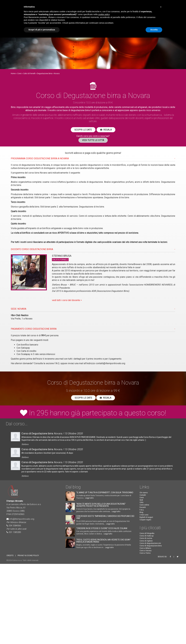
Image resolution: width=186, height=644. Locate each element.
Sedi (141, 500)
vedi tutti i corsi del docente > (67, 300)
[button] (161, 7)
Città (141, 502)
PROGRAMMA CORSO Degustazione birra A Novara (40, 158)
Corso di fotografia (147, 533)
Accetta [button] (154, 30)
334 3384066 (15, 526)
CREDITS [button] (10, 556)
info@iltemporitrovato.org (22, 519)
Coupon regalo (145, 520)
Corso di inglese (146, 541)
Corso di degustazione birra (151, 546)
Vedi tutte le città (93, 140)
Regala (106, 130)
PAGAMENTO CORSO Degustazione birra (34, 329)
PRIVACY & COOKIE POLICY (28, 556)
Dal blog (73, 487)
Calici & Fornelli (29, 74)
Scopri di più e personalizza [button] (42, 30)
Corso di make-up (146, 536)
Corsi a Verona (145, 551)
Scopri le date (83, 130)
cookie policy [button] (104, 14)
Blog (141, 512)
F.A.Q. (57, 363)
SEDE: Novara (19, 309)
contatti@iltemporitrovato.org (111, 363)
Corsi (19, 74)
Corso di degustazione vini (150, 543)
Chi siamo (144, 493)
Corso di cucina (146, 538)
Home (13, 74)
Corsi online (144, 505)
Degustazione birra (45, 74)
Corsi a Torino (145, 553)
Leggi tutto (89, 498)
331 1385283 (15, 532)
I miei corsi (144, 515)
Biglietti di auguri (146, 517)
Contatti (143, 495)
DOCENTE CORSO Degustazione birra (32, 249)
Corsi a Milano (145, 548)
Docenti (143, 507)
